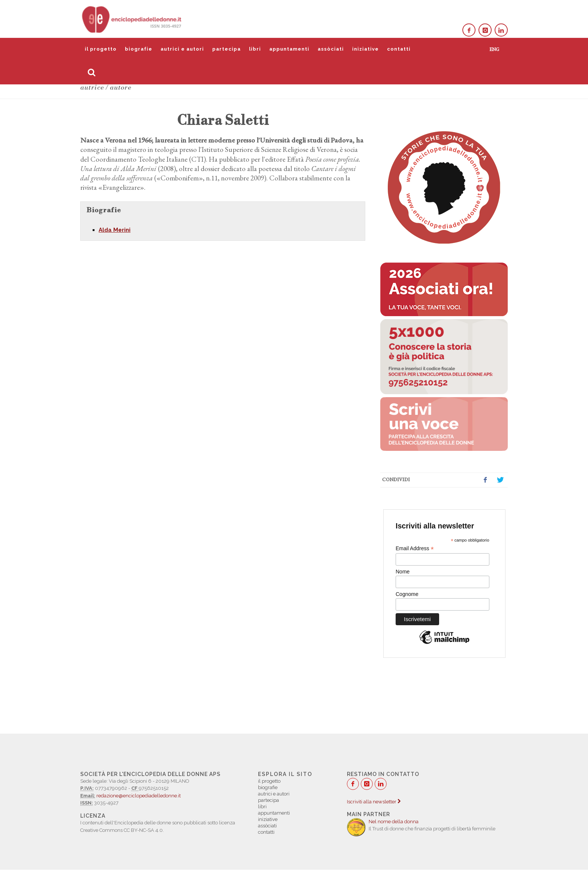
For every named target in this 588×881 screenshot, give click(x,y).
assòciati (331, 49)
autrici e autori (182, 49)
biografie (139, 49)
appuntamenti (289, 49)
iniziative (365, 49)
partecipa (226, 49)
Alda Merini (115, 230)
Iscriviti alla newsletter (374, 802)
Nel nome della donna (394, 822)
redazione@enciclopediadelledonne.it (139, 796)
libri (255, 49)
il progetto (101, 49)
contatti (399, 49)
